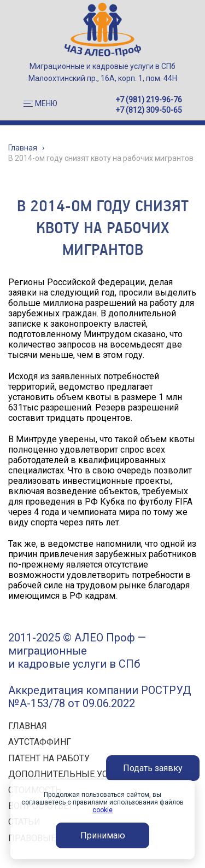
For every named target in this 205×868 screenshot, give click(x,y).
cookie (102, 810)
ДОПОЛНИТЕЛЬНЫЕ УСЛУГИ (70, 774)
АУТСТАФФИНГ (40, 742)
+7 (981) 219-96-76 (149, 100)
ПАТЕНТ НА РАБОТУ (49, 758)
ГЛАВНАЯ (28, 726)
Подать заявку (153, 768)
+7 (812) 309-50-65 (149, 110)
